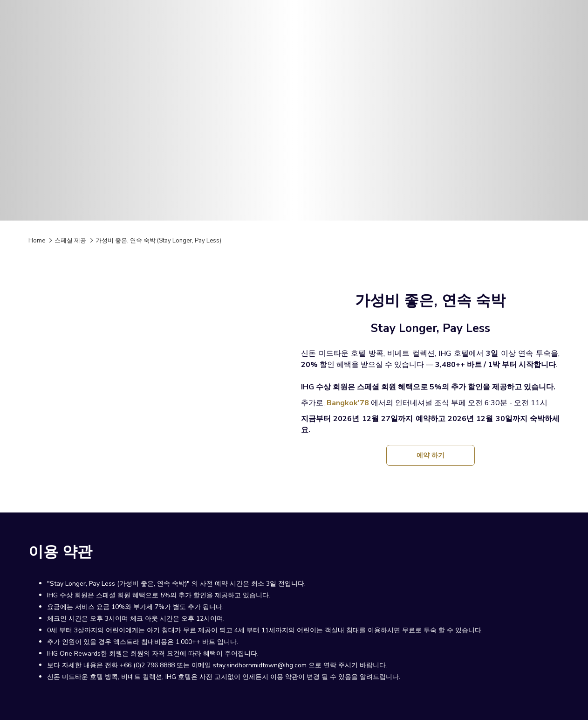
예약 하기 (434, 458)
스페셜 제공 (70, 241)
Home (37, 241)
